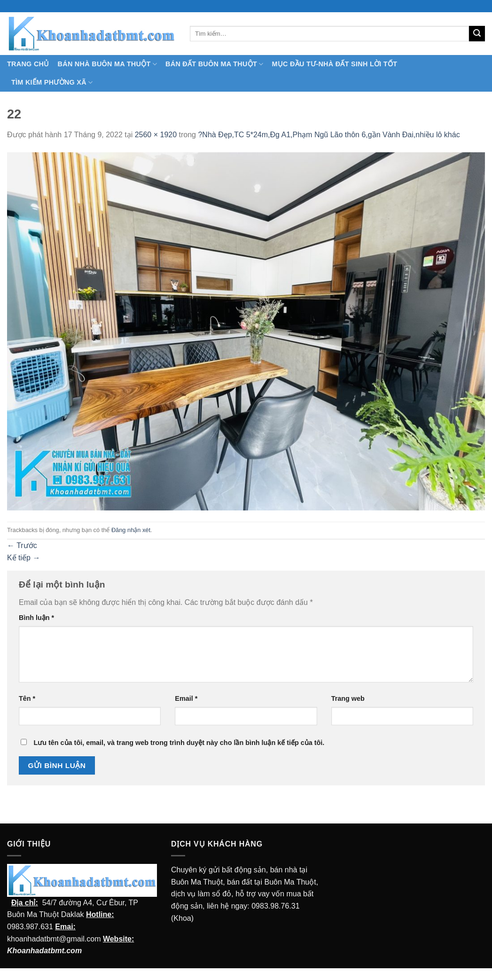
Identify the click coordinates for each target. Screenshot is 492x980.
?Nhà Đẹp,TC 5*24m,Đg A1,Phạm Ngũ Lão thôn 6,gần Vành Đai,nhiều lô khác (329, 135)
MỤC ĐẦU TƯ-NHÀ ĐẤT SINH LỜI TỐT (334, 64)
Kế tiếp (23, 558)
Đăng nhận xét (131, 530)
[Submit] (477, 34)
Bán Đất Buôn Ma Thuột (214, 64)
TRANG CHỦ (28, 64)
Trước (22, 545)
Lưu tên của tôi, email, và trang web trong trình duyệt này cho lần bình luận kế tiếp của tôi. (179, 743)
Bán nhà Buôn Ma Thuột (107, 64)
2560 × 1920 (156, 135)
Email (186, 698)
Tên (27, 698)
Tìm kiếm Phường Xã (52, 82)
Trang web (348, 698)
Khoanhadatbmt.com (44, 951)
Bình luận (36, 618)
